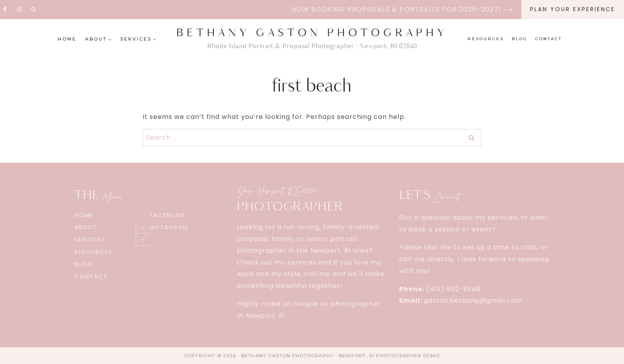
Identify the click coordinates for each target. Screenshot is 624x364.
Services (90, 239)
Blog (520, 39)
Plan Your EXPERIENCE (573, 9)
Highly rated (258, 304)
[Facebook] (5, 10)
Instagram (169, 227)
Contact (549, 39)
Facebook (168, 215)
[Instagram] (19, 10)
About (86, 227)
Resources (486, 39)
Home (67, 39)
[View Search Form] (33, 10)
